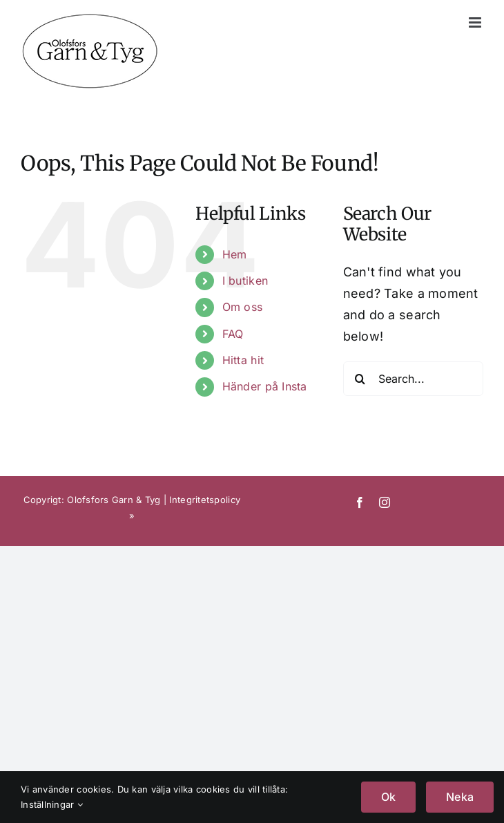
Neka (460, 797)
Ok (388, 797)
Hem (235, 254)
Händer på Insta (265, 386)
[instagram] (385, 502)
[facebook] (360, 502)
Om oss (243, 307)
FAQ (233, 334)
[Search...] (413, 379)
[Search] (360, 379)
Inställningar (52, 804)
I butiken (245, 281)
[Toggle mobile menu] (476, 22)
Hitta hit (243, 360)
